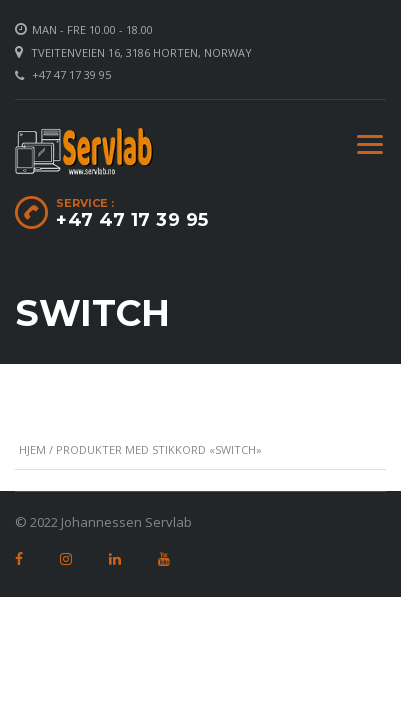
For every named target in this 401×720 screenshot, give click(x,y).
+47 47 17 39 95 (71, 74)
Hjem (32, 449)
